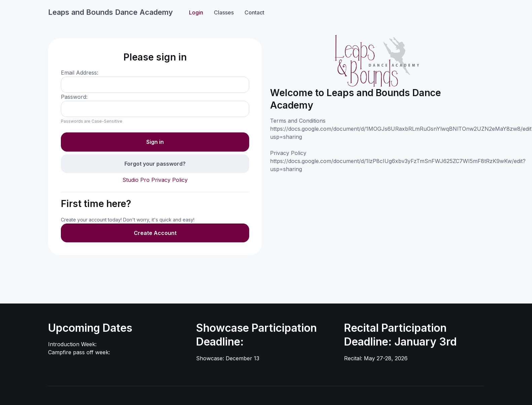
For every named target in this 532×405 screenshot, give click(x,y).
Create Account (155, 233)
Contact (254, 12)
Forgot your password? (155, 164)
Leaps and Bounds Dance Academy (110, 12)
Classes (224, 12)
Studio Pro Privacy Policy (155, 180)
